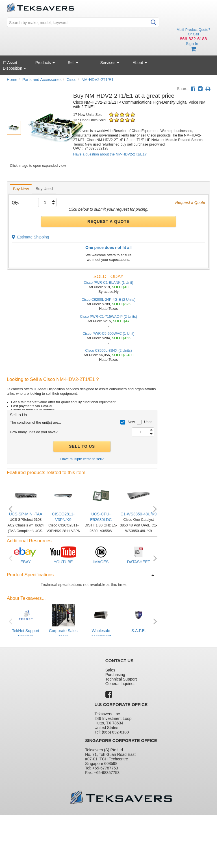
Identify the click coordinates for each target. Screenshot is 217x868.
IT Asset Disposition (14, 65)
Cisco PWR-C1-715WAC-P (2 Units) (108, 317)
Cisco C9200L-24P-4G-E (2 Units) (108, 300)
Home (12, 80)
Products (45, 63)
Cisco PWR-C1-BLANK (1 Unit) (109, 283)
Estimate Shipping (31, 237)
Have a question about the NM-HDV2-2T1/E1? (110, 154)
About (140, 63)
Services (110, 63)
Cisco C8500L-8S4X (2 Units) (108, 351)
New (131, 422)
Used (148, 422)
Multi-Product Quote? (193, 30)
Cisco (71, 80)
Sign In (192, 44)
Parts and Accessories (42, 80)
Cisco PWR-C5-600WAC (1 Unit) (108, 334)
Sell (73, 63)
